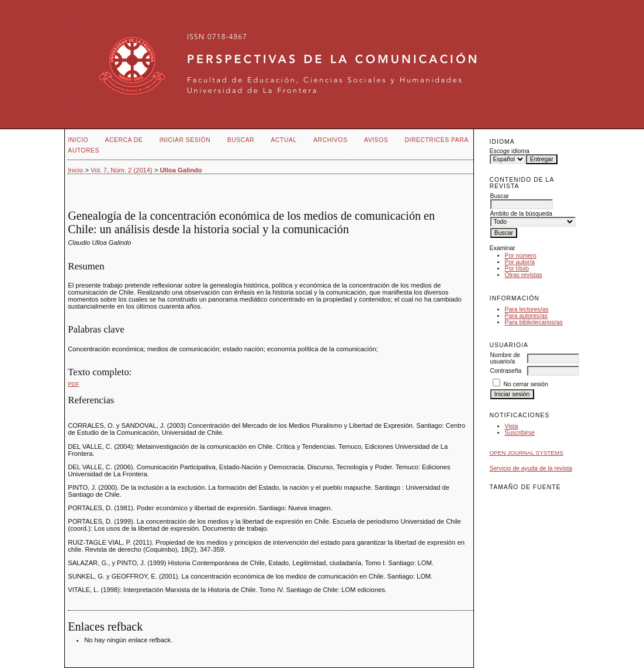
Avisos (376, 140)
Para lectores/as (527, 309)
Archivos (330, 140)
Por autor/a (520, 262)
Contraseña (506, 371)
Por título (517, 269)
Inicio (78, 140)
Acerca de (124, 140)
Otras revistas (524, 275)
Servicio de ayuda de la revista (531, 468)
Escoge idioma (510, 151)
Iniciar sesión (185, 140)
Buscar (241, 140)
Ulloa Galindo (181, 170)
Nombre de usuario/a (505, 358)
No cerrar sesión (525, 384)
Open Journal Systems (527, 453)
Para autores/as (526, 316)
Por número (521, 256)
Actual (284, 140)
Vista (512, 426)
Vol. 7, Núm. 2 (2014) (122, 170)
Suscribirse (520, 433)
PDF (73, 384)
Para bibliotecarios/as (534, 322)
